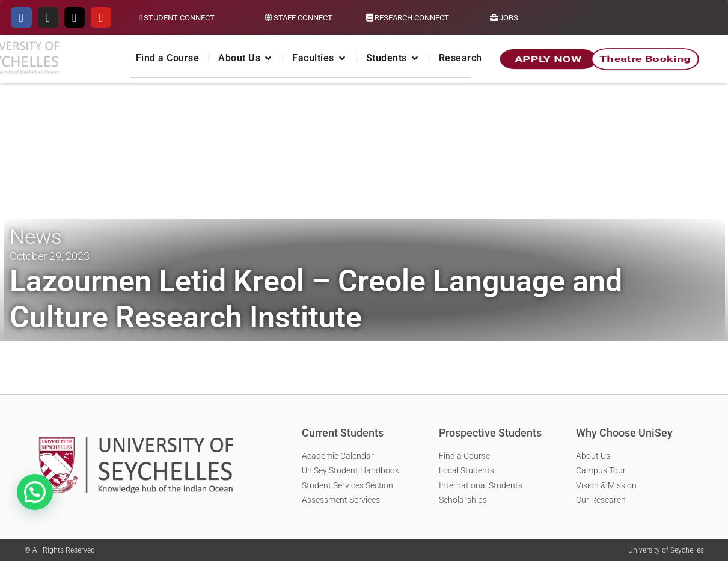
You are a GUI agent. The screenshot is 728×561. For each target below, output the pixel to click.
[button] (35, 492)
